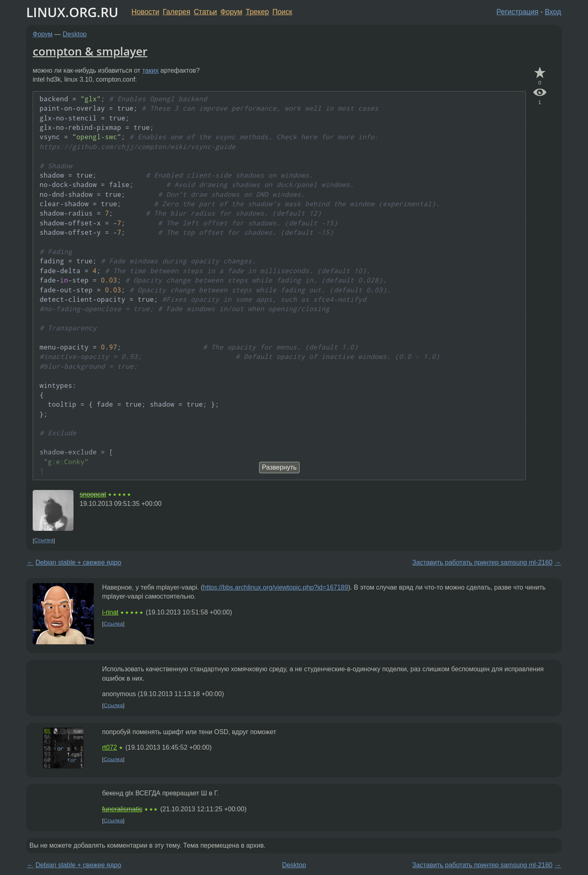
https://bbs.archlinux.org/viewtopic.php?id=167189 (275, 587)
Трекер (257, 12)
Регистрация (518, 12)
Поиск (282, 12)
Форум (231, 12)
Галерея (177, 12)
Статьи (205, 12)
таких (150, 70)
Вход (553, 12)
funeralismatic (122, 809)
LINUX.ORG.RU (72, 12)
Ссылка (44, 540)
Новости (145, 12)
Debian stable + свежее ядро (78, 562)
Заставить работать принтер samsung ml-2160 (482, 562)
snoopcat (93, 494)
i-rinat (110, 612)
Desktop (75, 34)
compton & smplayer (90, 51)
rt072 (109, 747)
